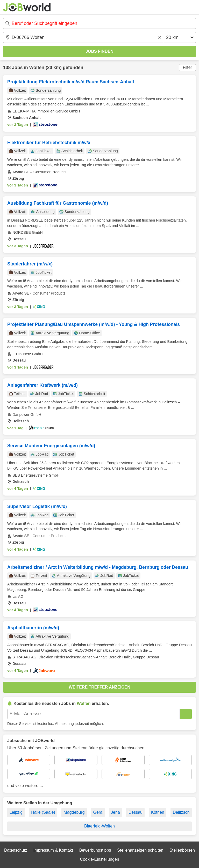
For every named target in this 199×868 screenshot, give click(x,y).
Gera (98, 812)
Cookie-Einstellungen (99, 859)
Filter (187, 67)
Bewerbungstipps (95, 850)
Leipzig (16, 812)
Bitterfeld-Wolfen (99, 826)
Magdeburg (74, 812)
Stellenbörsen (182, 850)
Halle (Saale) (43, 812)
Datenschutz (16, 850)
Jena (115, 812)
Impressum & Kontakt (53, 850)
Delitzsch (181, 812)
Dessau (136, 812)
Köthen (158, 812)
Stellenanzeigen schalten (140, 850)
